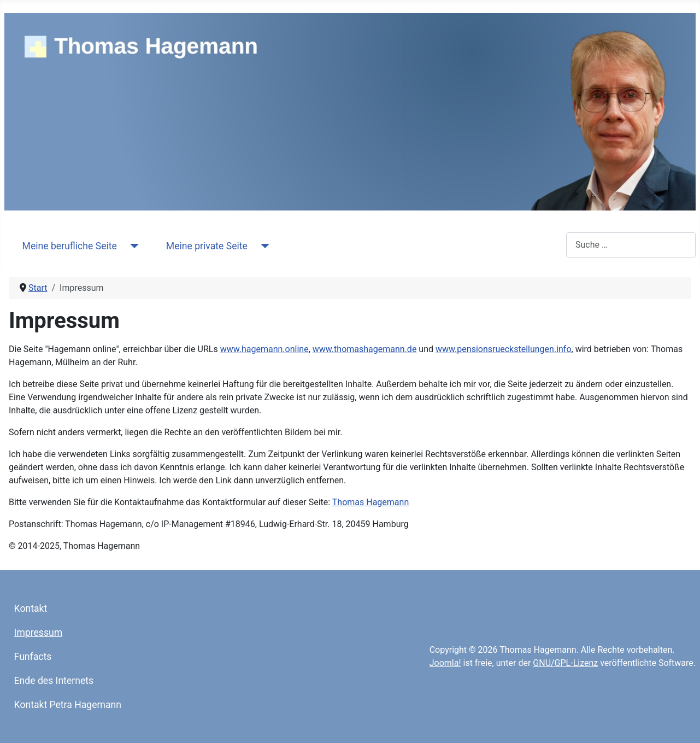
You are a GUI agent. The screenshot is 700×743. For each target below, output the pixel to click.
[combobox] (631, 245)
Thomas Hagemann (370, 502)
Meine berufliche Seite (70, 246)
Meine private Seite (207, 246)
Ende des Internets (54, 681)
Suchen (552, 245)
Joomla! (445, 663)
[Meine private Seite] (263, 246)
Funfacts (33, 657)
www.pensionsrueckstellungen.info (504, 349)
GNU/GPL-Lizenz (565, 663)
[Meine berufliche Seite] (132, 246)
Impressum (39, 633)
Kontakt (31, 609)
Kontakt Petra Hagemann (68, 705)
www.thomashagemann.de (365, 349)
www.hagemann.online (264, 349)
